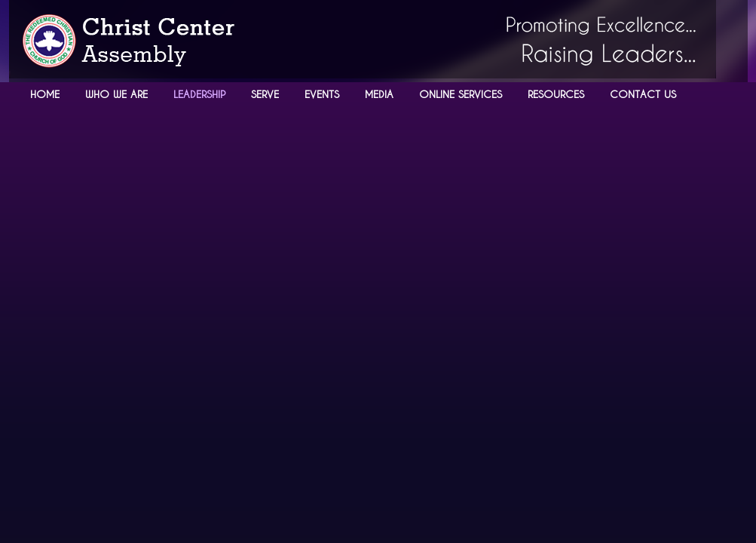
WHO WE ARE (116, 94)
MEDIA (379, 94)
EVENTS (322, 94)
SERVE (265, 94)
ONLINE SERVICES (461, 94)
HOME (45, 94)
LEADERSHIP (199, 94)
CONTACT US (643, 94)
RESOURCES (556, 94)
